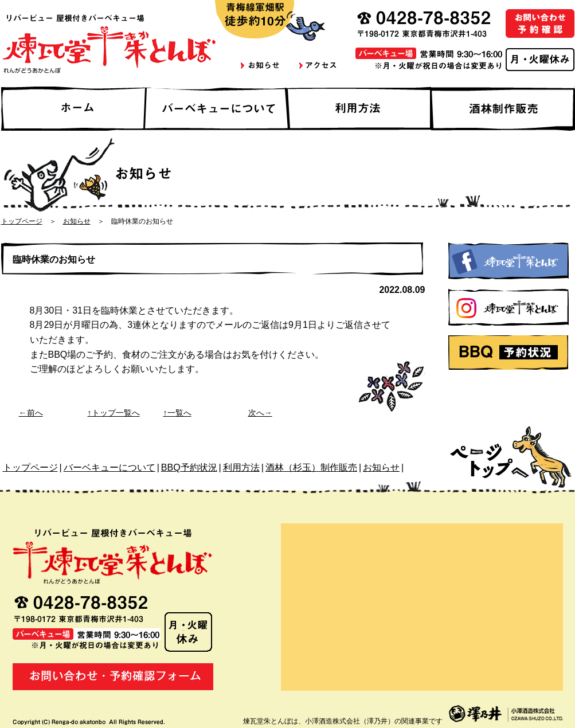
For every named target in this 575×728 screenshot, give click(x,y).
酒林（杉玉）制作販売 (311, 467)
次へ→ (260, 413)
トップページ (22, 221)
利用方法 (241, 467)
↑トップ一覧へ (114, 413)
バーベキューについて (109, 467)
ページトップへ (512, 453)
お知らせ (77, 221)
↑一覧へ (177, 413)
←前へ (31, 413)
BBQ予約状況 (189, 467)
